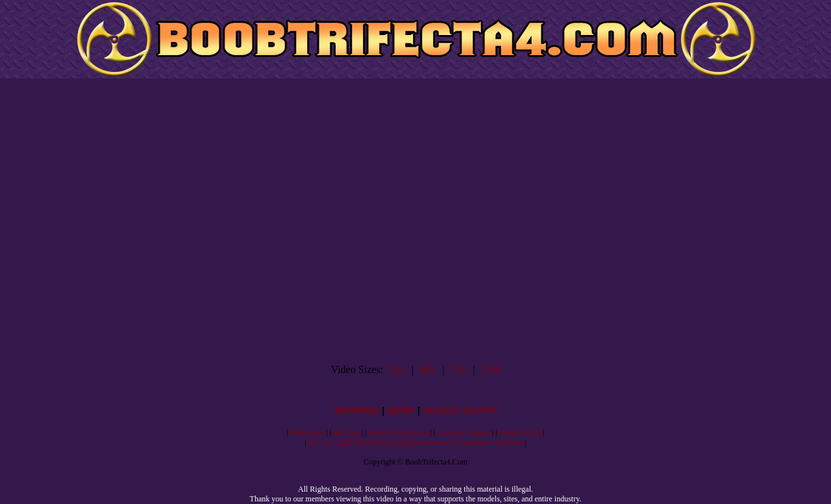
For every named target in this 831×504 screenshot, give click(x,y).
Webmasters (307, 433)
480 (427, 369)
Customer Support (464, 433)
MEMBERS (356, 411)
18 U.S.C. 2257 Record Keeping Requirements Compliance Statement (415, 442)
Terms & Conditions (398, 433)
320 (396, 369)
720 (457, 369)
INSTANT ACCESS (460, 411)
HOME (401, 411)
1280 (491, 369)
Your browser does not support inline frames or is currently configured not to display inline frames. (416, 221)
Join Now (346, 433)
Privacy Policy (520, 433)
